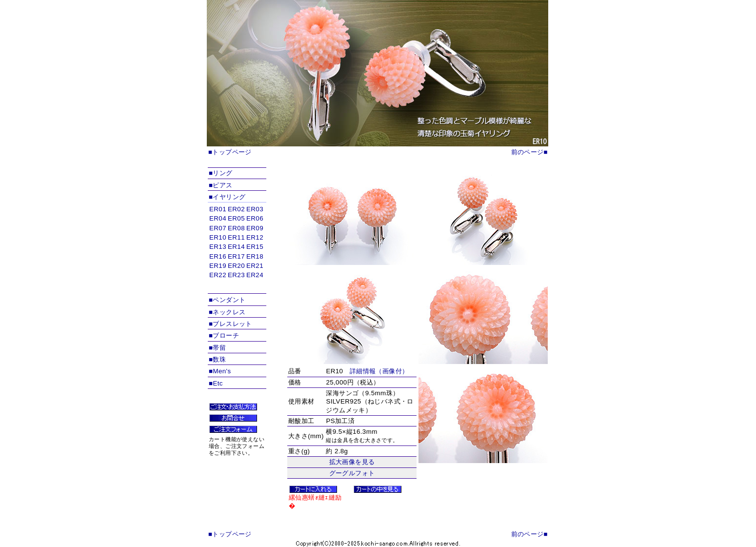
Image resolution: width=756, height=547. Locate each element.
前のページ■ (529, 152)
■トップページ (230, 152)
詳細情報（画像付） (379, 371)
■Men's (220, 371)
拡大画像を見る (352, 462)
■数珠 (217, 359)
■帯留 (217, 348)
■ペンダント (227, 300)
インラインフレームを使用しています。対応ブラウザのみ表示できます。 (237, 248)
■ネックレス (227, 312)
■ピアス (221, 185)
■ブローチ (224, 335)
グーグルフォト (352, 473)
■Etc (216, 383)
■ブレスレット (230, 324)
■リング (221, 173)
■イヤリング (227, 197)
